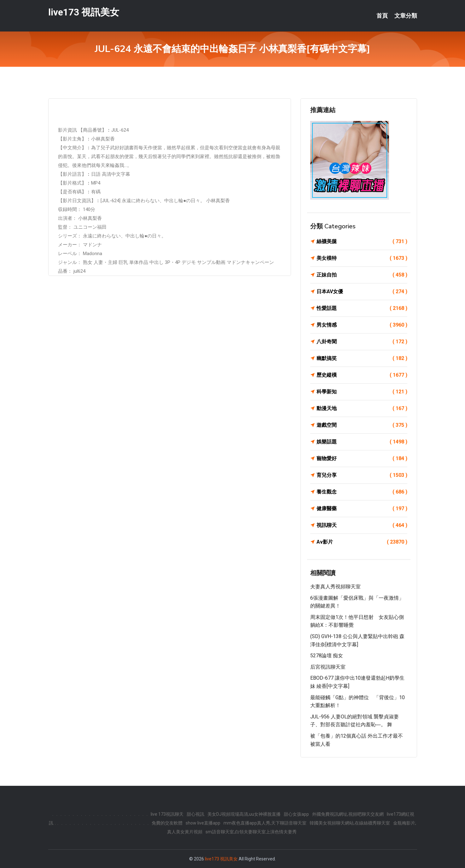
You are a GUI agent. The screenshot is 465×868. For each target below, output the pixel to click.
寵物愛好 (362, 459)
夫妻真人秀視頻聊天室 (335, 587)
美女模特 (362, 258)
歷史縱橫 (362, 375)
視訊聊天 (362, 525)
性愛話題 (362, 308)
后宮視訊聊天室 (328, 667)
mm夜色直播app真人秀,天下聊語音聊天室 (265, 823)
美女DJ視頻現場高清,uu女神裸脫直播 (244, 814)
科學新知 (362, 392)
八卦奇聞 (362, 342)
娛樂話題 (362, 442)
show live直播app (203, 823)
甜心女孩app (296, 814)
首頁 (382, 16)
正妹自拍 (362, 275)
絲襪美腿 (362, 242)
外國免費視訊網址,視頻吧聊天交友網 (348, 814)
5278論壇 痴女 (327, 656)
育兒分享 (362, 475)
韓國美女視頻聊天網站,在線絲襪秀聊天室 (350, 823)
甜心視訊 (195, 814)
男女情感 (362, 325)
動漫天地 (362, 408)
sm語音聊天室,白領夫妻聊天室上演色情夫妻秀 (251, 832)
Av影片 (362, 542)
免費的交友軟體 (167, 823)
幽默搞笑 (362, 358)
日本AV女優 (362, 292)
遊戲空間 (362, 425)
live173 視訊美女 (84, 12)
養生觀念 (362, 492)
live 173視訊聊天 (167, 814)
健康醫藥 (362, 509)
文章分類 (406, 16)
